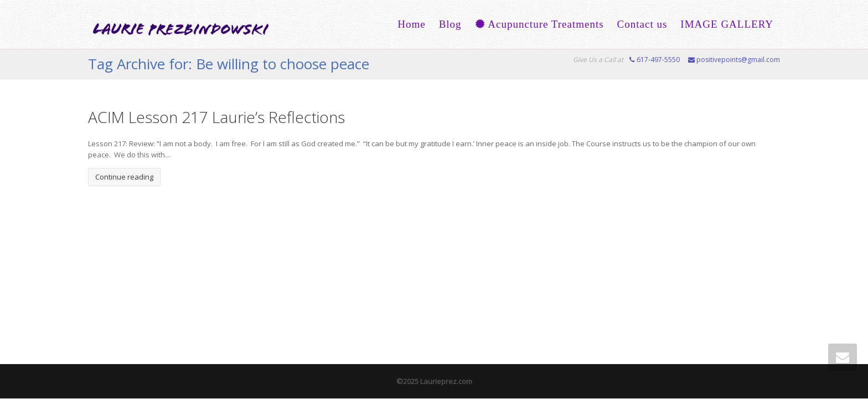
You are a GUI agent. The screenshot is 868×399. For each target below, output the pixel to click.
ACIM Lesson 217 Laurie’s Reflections (216, 117)
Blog (450, 24)
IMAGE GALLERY (727, 24)
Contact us (642, 24)
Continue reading (124, 177)
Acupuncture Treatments (539, 24)
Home (411, 24)
